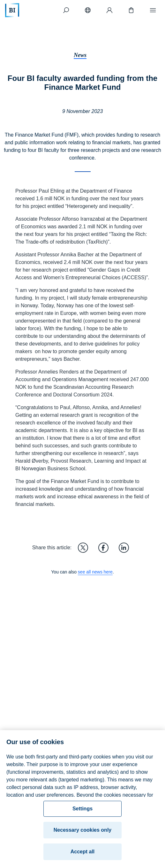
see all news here (95, 572)
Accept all (83, 854)
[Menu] (153, 10)
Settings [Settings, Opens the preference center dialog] (82, 811)
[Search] (66, 10)
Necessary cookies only (82, 832)
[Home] (12, 10)
